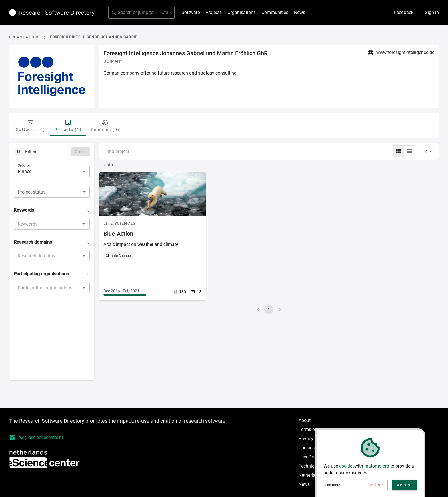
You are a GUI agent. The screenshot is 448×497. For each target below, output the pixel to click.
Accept (405, 487)
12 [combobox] (424, 151)
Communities (275, 12)
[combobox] (52, 192)
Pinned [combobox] (25, 171)
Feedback (407, 12)
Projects (214, 12)
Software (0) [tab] (31, 125)
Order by (24, 166)
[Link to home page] (52, 13)
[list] (409, 151)
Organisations (242, 12)
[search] (141, 13)
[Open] (84, 224)
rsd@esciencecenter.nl (36, 438)
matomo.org (377, 468)
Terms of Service (315, 429)
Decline (375, 487)
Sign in (432, 12)
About (305, 420)
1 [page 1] (269, 309)
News (300, 12)
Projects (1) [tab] (68, 125)
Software (191, 12)
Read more (332, 487)
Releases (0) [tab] (105, 125)
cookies (347, 468)
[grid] (398, 151)
